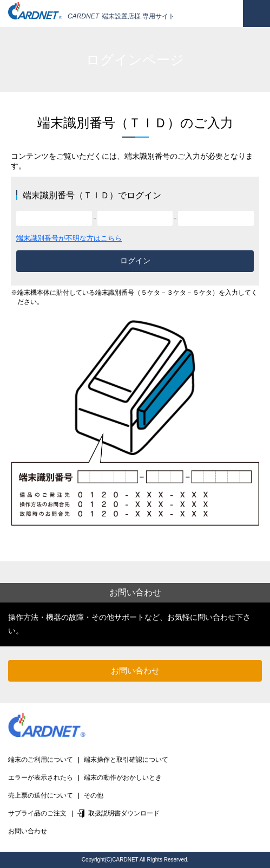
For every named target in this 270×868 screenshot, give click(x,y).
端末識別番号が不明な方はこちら (69, 238)
